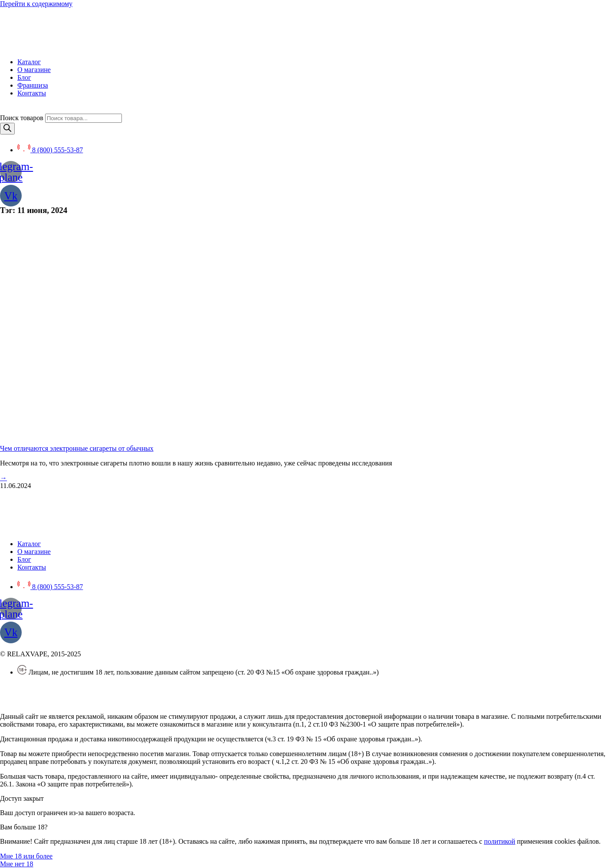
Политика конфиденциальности (47, 687)
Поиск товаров (22, 118)
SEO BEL (70, 702)
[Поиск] (7, 129)
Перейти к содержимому (36, 4)
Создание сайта (23, 702)
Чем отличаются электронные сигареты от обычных (77, 448)
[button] (26, 856)
